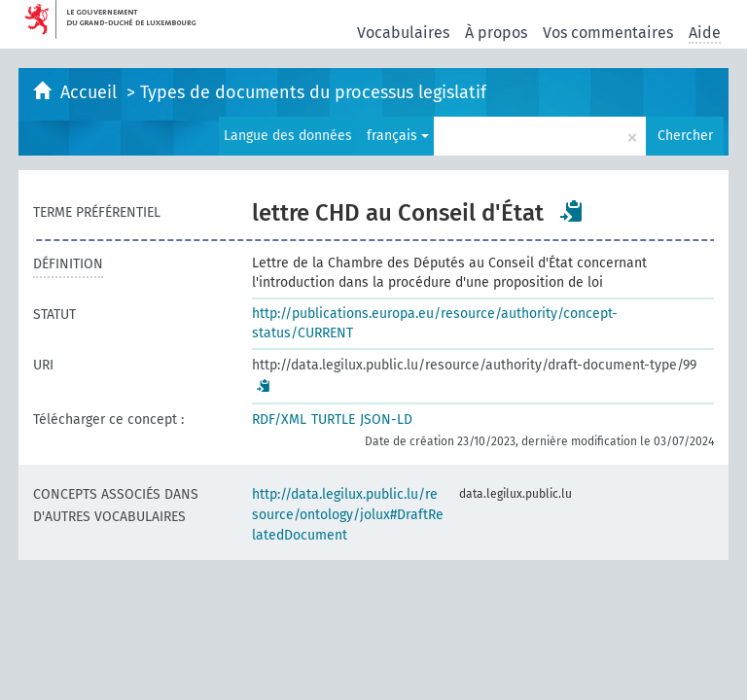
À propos (496, 33)
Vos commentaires (608, 33)
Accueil (91, 92)
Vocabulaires (403, 33)
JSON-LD (386, 420)
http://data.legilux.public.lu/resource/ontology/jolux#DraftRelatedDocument (348, 515)
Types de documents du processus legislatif (313, 92)
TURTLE (333, 420)
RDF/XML (279, 420)
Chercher (685, 136)
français (398, 136)
